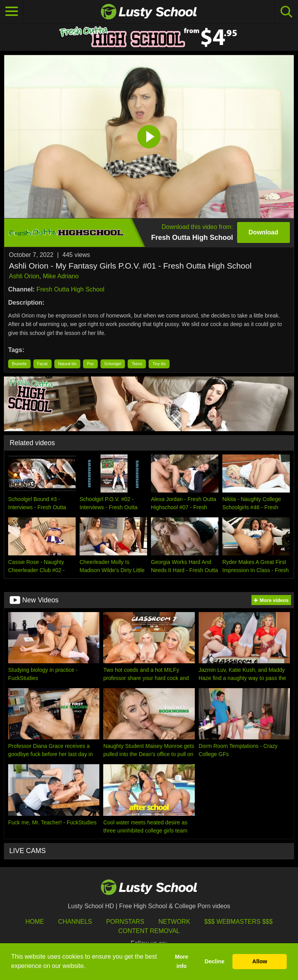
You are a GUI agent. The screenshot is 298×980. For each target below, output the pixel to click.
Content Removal (149, 931)
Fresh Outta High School (70, 289)
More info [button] (182, 961)
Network (174, 922)
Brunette (19, 364)
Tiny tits (159, 364)
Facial (42, 364)
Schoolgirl (113, 364)
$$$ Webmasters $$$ (239, 922)
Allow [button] (260, 961)
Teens (137, 364)
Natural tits (68, 364)
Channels (75, 922)
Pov (90, 364)
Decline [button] (214, 961)
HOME (35, 922)
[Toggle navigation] (12, 12)
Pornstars (125, 922)
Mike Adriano (61, 276)
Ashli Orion (24, 276)
